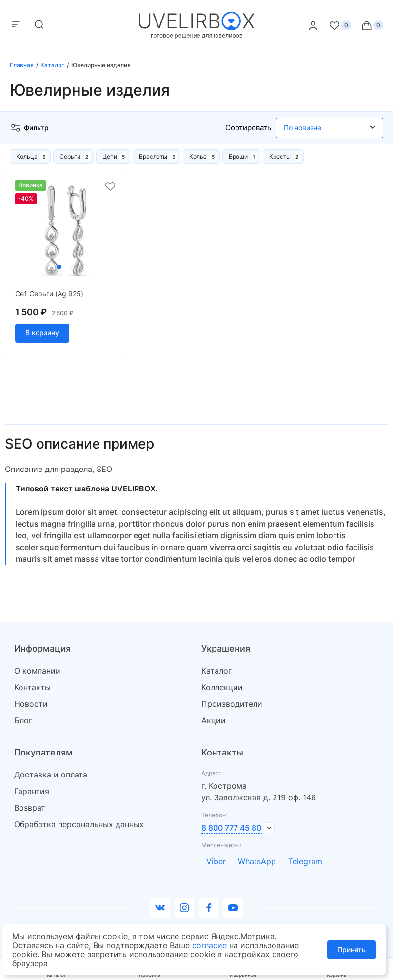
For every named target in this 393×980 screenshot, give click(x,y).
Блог (23, 720)
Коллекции (222, 687)
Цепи (110, 156)
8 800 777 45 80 (231, 828)
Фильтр (29, 128)
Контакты (32, 687)
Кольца (27, 156)
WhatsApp (257, 861)
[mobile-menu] (16, 25)
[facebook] (209, 908)
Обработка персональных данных (79, 824)
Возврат (30, 808)
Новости (31, 704)
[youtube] (233, 908)
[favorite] (110, 187)
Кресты (280, 156)
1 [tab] (59, 267)
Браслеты (153, 156)
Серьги (70, 156)
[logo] (197, 36)
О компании (37, 671)
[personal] (313, 25)
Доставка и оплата (51, 775)
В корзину (42, 333)
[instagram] (184, 908)
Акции (214, 720)
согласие (209, 945)
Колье (198, 156)
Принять (352, 949)
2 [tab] (72, 267)
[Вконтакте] (160, 908)
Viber (216, 861)
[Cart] (372, 25)
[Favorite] (340, 25)
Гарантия (32, 791)
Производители (232, 704)
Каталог (216, 671)
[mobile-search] (39, 25)
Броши (238, 156)
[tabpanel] (66, 231)
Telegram (305, 861)
